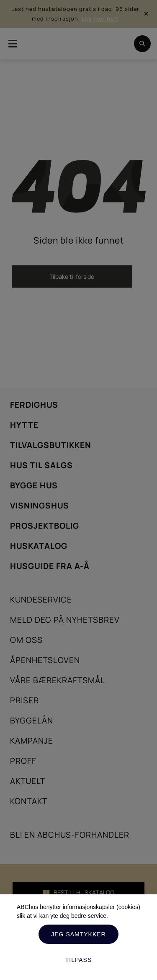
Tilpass (79, 960)
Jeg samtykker (78, 934)
